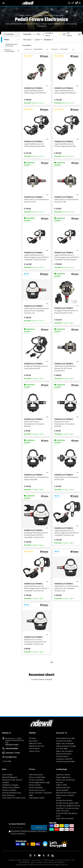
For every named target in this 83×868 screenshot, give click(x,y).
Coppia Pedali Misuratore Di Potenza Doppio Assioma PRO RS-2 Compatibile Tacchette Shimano (67, 257)
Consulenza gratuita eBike (65, 762)
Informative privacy (36, 775)
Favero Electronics (57, 15)
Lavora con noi (34, 751)
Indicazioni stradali (12, 745)
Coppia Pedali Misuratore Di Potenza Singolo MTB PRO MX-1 (65, 92)
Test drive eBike (62, 749)
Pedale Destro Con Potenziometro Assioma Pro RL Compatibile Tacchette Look (66, 589)
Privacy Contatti (35, 785)
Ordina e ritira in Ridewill (11, 788)
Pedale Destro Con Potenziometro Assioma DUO (66, 478)
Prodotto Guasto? (62, 756)
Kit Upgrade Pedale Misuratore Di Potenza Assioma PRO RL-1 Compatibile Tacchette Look (36, 535)
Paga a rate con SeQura (65, 751)
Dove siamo (33, 741)
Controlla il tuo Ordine (64, 741)
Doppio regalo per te (63, 777)
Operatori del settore (64, 754)
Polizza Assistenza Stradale (66, 746)
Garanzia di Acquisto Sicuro (12, 793)
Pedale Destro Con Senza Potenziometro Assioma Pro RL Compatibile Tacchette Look (35, 642)
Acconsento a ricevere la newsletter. (29, 833)
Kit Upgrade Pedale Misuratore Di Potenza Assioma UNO (36, 367)
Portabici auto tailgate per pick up (68, 806)
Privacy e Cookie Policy (37, 777)
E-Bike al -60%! (61, 785)
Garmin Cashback (62, 790)
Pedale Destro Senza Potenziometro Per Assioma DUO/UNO (64, 424)
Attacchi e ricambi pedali (9, 51)
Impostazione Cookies (37, 798)
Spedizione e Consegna (10, 785)
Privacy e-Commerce (36, 780)
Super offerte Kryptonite (65, 819)
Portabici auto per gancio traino (67, 803)
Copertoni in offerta (63, 775)
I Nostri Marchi (34, 749)
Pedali (46, 15)
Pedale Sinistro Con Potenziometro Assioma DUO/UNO (36, 478)
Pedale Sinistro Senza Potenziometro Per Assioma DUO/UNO (34, 424)
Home (22, 15)
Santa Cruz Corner (63, 811)
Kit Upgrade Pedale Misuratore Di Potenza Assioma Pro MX (66, 312)
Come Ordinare (7, 775)
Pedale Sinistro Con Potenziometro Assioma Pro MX (36, 201)
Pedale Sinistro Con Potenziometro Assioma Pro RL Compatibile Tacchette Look (36, 311)
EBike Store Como (35, 744)
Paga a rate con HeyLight (65, 744)
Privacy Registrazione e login (39, 783)
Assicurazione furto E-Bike (65, 738)
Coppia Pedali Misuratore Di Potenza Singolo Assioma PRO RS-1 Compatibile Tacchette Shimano (36, 257)
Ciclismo (28, 15)
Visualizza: (55, 49)
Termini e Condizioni (9, 790)
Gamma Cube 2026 (63, 788)
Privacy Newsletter (36, 788)
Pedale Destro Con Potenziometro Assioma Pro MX (66, 201)
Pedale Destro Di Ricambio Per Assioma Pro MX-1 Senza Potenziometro (65, 368)
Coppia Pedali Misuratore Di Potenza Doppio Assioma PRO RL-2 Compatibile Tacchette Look (36, 589)
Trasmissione (38, 15)
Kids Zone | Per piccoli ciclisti (66, 793)
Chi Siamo (32, 738)
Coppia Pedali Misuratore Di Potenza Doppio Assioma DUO (35, 145)
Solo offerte (69, 34)
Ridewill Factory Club (36, 746)
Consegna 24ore (49, 34)
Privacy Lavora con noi (37, 790)
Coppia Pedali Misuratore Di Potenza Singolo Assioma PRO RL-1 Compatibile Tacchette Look (67, 533)
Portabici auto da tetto (64, 800)
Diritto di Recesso (8, 795)
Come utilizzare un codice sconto (14, 798)
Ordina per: (28, 49)
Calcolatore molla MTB (64, 759)
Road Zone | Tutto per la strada (67, 808)
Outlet (58, 798)
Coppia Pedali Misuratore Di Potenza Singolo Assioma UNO (65, 145)
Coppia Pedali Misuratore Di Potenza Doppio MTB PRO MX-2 (35, 92)
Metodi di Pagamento (10, 777)
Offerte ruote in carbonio (65, 795)
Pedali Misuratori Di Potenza (11, 45)
